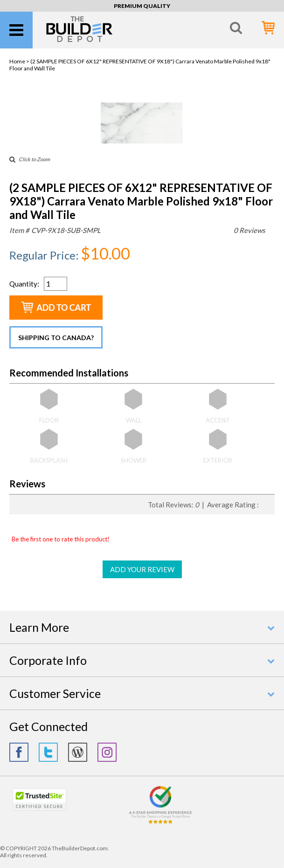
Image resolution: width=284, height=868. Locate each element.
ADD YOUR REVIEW (142, 569)
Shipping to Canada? (56, 338)
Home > (20, 61)
